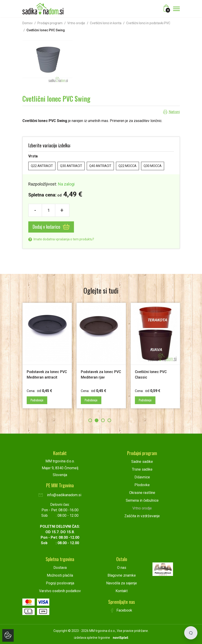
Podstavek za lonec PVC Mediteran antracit (45, 377)
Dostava (60, 567)
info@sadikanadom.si (60, 495)
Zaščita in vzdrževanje (142, 516)
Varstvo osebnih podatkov (60, 591)
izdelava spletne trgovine (92, 637)
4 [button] (109, 420)
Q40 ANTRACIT (100, 166)
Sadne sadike (142, 461)
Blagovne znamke (122, 575)
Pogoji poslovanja (60, 583)
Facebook (122, 610)
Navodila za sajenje (122, 583)
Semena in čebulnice (142, 500)
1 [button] (90, 420)
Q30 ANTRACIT (71, 166)
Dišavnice (142, 477)
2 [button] (97, 420)
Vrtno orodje (76, 23)
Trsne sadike (142, 469)
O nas (122, 567)
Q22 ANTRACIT (42, 166)
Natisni (174, 112)
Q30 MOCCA (153, 166)
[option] (47, 355)
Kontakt (122, 591)
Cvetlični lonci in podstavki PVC (148, 23)
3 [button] (103, 420)
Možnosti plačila (60, 575)
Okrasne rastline (142, 492)
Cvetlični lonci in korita (106, 23)
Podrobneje (38, 400)
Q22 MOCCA (127, 166)
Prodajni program (50, 23)
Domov (28, 23)
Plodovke (142, 485)
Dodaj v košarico (51, 227)
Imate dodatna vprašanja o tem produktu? (61, 239)
